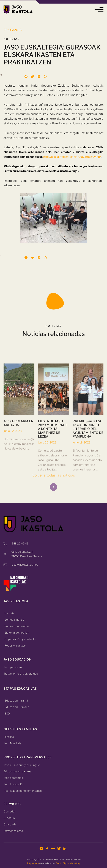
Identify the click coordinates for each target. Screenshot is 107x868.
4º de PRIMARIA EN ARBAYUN (19, 471)
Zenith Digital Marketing (68, 863)
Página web (33, 863)
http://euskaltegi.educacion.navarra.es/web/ (72, 157)
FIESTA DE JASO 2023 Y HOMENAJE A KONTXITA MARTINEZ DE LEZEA (53, 477)
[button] (99, 9)
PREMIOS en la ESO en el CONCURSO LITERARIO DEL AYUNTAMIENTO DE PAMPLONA (88, 477)
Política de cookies (49, 859)
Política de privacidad (70, 859)
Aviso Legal (32, 859)
